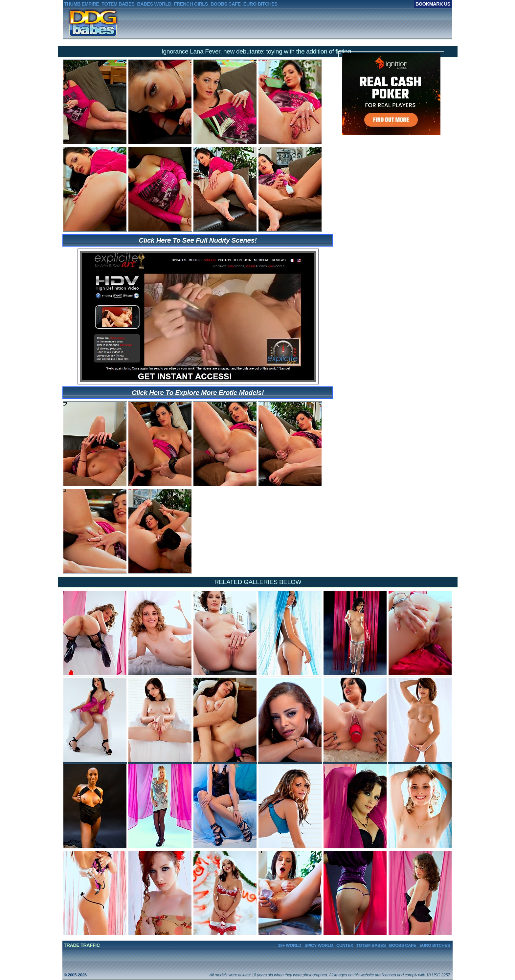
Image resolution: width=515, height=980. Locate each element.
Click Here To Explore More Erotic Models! (198, 392)
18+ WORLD (290, 945)
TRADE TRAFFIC (82, 945)
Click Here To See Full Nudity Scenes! (198, 240)
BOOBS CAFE (403, 945)
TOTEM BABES (371, 945)
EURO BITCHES (435, 945)
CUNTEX (345, 945)
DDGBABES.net (83, 23)
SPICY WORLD (319, 945)
